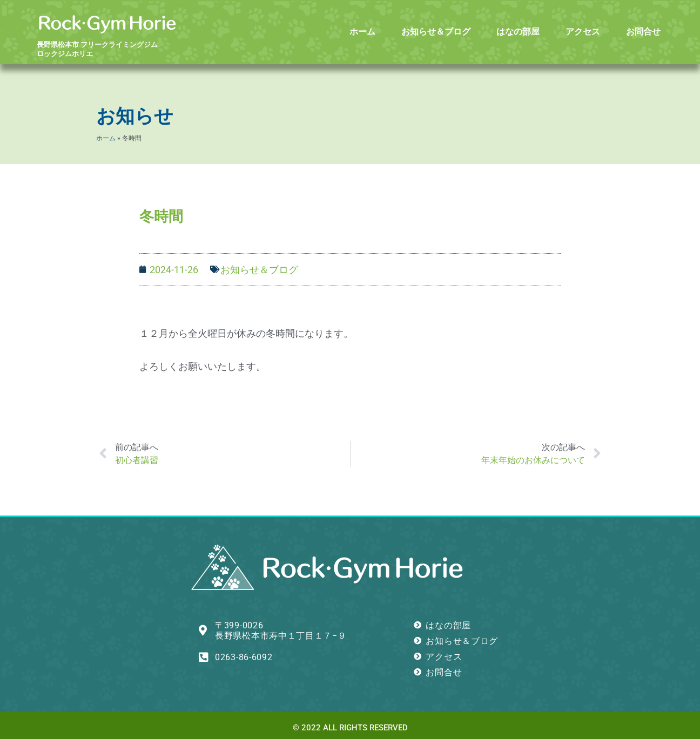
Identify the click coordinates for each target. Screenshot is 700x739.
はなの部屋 (518, 32)
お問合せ (643, 32)
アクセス (583, 32)
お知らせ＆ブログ (436, 32)
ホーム (362, 32)
